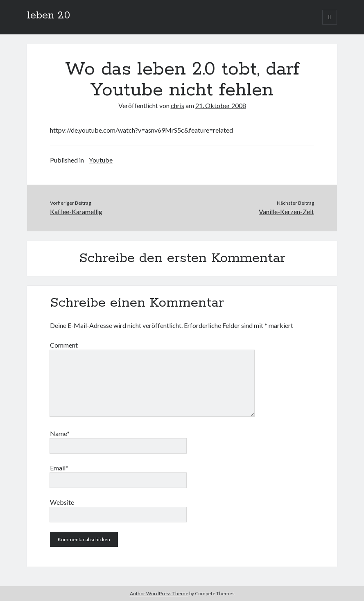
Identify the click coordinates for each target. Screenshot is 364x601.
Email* (59, 468)
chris (177, 105)
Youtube (101, 160)
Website (62, 502)
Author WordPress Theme (159, 593)
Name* (60, 433)
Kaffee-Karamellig (76, 211)
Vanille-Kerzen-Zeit (286, 211)
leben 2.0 (49, 16)
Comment (64, 345)
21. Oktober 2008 (221, 105)
